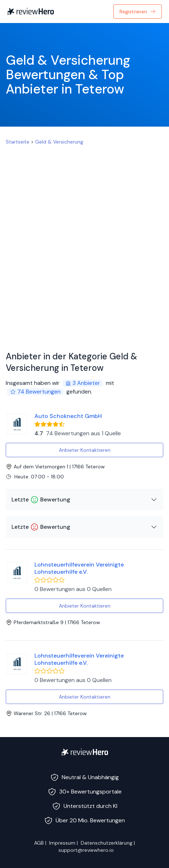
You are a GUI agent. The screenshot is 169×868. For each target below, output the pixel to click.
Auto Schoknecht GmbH (68, 416)
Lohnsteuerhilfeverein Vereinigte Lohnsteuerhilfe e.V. (79, 568)
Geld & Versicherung (59, 142)
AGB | (40, 843)
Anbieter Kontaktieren (85, 450)
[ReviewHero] (84, 752)
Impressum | (64, 843)
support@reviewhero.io (86, 850)
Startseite (18, 142)
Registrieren (138, 12)
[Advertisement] (84, 245)
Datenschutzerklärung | (108, 843)
